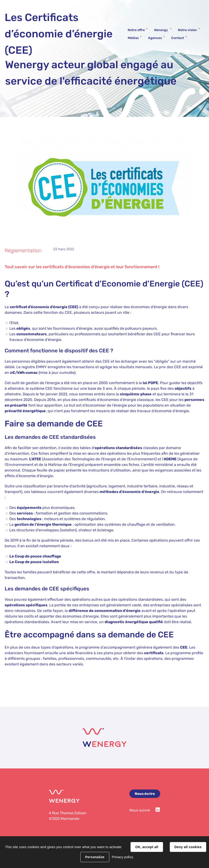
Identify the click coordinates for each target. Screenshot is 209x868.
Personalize (95, 857)
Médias (133, 38)
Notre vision (187, 30)
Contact (178, 38)
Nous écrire (145, 794)
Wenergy (161, 30)
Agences (155, 38)
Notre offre (136, 30)
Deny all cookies (188, 847)
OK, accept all (147, 847)
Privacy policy (122, 857)
